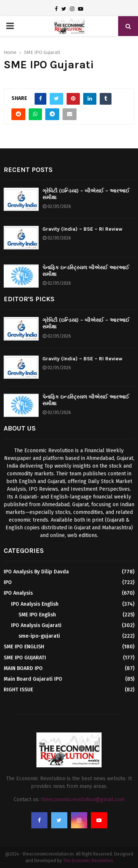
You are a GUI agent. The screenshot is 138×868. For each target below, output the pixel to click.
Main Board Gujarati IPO (33, 679)
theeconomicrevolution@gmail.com (83, 799)
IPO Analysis (18, 593)
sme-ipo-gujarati (39, 636)
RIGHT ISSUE (18, 690)
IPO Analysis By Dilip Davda (36, 572)
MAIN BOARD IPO (23, 668)
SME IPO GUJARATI (25, 658)
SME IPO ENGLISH (24, 647)
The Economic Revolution (88, 861)
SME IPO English (37, 615)
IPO (8, 582)
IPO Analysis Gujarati (36, 625)
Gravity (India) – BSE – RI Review (82, 229)
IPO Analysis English (35, 604)
